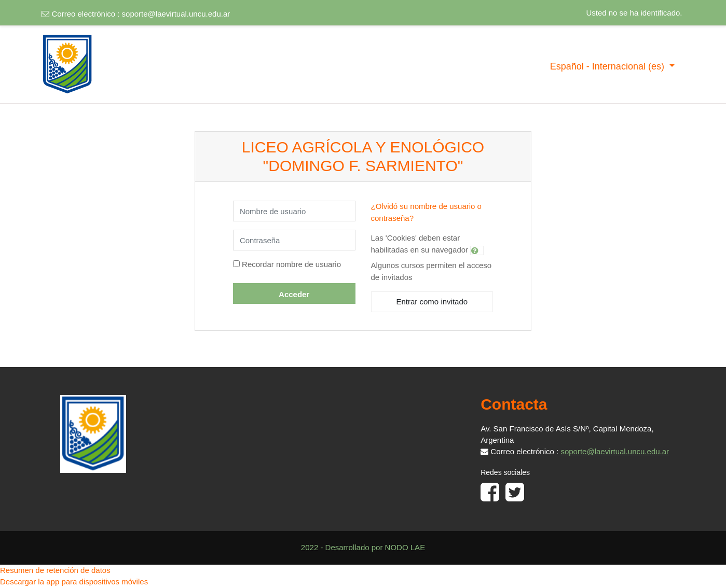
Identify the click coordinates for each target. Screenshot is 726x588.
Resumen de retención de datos (55, 570)
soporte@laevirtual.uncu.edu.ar (176, 14)
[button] (477, 250)
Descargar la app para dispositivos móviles (74, 582)
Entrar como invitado (432, 302)
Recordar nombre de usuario (291, 264)
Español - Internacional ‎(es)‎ (608, 66)
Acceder (294, 294)
